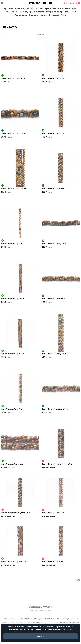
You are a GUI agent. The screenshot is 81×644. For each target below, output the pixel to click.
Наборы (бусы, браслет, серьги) (61, 12)
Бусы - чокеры (11, 12)
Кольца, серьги (27, 12)
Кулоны (40, 12)
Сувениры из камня (38, 15)
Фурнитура (54, 15)
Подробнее (68, 629)
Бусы (74, 8)
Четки (64, 15)
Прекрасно (40, 636)
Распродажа (21, 15)
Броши (18, 8)
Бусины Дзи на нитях (33, 8)
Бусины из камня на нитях (58, 8)
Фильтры (41, 34)
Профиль (70, 3)
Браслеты (9, 8)
